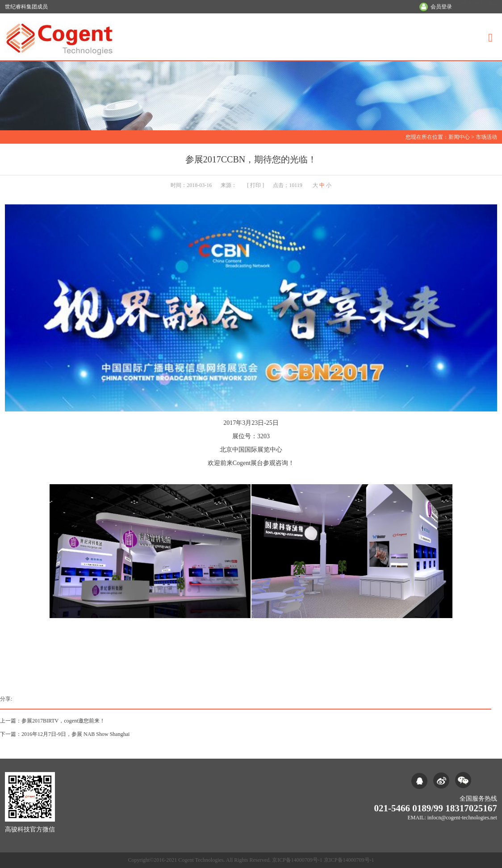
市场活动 (486, 137)
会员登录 (441, 7)
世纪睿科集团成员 (26, 7)
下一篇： (11, 734)
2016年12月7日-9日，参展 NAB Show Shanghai (75, 734)
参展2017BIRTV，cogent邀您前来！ (63, 721)
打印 (255, 185)
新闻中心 (459, 137)
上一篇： (11, 721)
